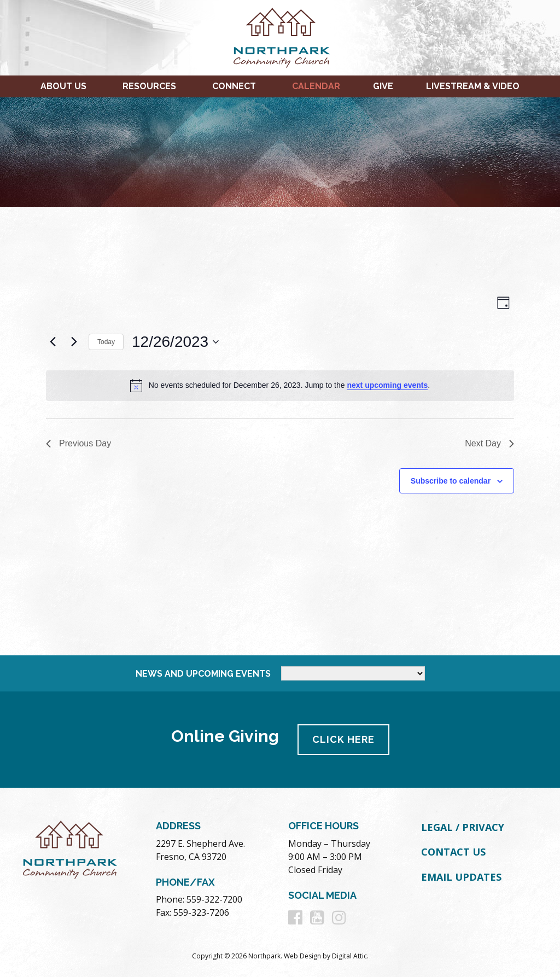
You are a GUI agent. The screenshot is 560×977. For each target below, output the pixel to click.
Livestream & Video (473, 86)
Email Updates (461, 877)
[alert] (280, 386)
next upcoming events (387, 385)
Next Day (489, 443)
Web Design (302, 956)
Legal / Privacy (463, 827)
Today (106, 342)
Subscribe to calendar (451, 481)
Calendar (316, 86)
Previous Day (78, 443)
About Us (63, 86)
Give (383, 86)
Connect (234, 86)
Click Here (343, 739)
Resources (149, 86)
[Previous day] (52, 342)
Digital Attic (349, 956)
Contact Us (453, 852)
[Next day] (74, 342)
